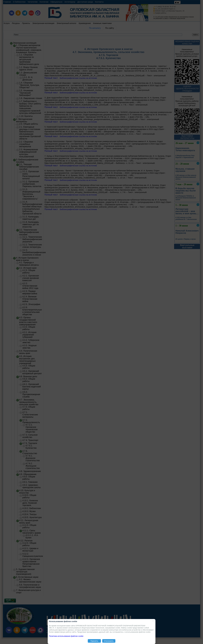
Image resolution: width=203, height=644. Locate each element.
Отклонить (109, 641)
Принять (94, 641)
